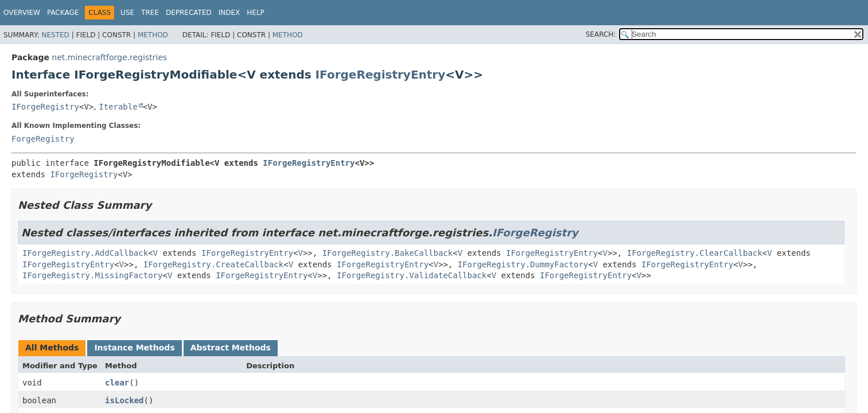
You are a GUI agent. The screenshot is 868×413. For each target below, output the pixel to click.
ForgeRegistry (43, 139)
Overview (22, 13)
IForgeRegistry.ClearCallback (695, 253)
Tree (150, 13)
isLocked (124, 400)
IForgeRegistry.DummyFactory (523, 264)
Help (256, 13)
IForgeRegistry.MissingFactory (92, 275)
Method (153, 35)
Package (63, 13)
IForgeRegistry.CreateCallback (213, 264)
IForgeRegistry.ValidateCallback (412, 275)
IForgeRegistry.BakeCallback (388, 253)
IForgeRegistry (45, 107)
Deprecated (189, 13)
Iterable (118, 107)
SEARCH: (601, 34)
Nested (55, 35)
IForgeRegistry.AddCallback (85, 253)
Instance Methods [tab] (134, 348)
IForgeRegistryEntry (381, 75)
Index (229, 13)
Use (127, 13)
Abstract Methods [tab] (231, 348)
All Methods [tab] (52, 348)
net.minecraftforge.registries (109, 57)
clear (117, 383)
